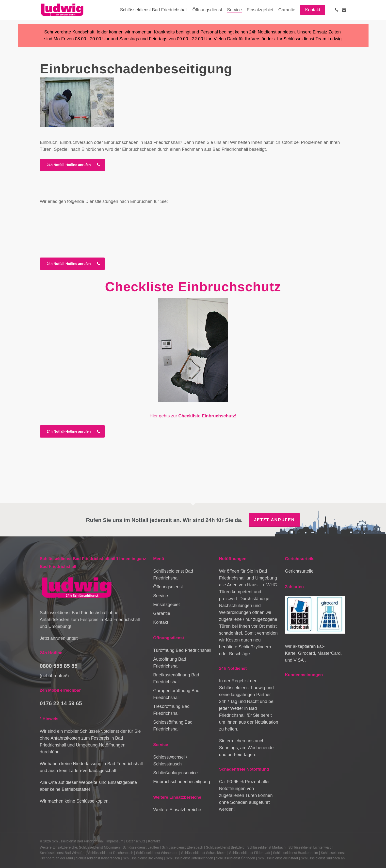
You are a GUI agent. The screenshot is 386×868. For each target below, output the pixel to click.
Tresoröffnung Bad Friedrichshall (171, 710)
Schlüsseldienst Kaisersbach (98, 858)
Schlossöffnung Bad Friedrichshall (173, 726)
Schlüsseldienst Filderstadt (250, 853)
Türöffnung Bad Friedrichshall (182, 650)
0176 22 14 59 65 (61, 703)
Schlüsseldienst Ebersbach (182, 847)
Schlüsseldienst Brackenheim (296, 853)
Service (161, 596)
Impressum (115, 841)
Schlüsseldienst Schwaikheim (204, 853)
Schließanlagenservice (175, 773)
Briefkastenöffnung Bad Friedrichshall (176, 678)
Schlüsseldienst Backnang (143, 858)
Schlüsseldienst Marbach (266, 847)
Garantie (162, 613)
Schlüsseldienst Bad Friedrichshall (173, 575)
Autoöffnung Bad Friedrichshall (170, 663)
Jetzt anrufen (274, 520)
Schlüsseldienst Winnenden (157, 853)
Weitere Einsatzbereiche (177, 810)
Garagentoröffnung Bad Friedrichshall (176, 694)
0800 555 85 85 (59, 666)
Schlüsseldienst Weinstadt (278, 858)
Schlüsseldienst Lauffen (141, 847)
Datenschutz (136, 841)
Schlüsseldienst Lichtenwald (310, 847)
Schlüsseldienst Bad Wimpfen (63, 853)
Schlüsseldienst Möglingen (99, 847)
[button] (72, 165)
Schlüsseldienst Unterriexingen (190, 858)
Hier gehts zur (193, 416)
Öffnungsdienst (168, 587)
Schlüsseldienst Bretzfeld (225, 847)
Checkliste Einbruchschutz (193, 287)
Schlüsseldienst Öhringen (235, 858)
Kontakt (161, 622)
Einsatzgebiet (166, 605)
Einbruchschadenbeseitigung (182, 782)
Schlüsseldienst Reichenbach (111, 853)
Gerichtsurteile (299, 571)
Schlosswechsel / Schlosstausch (170, 761)
